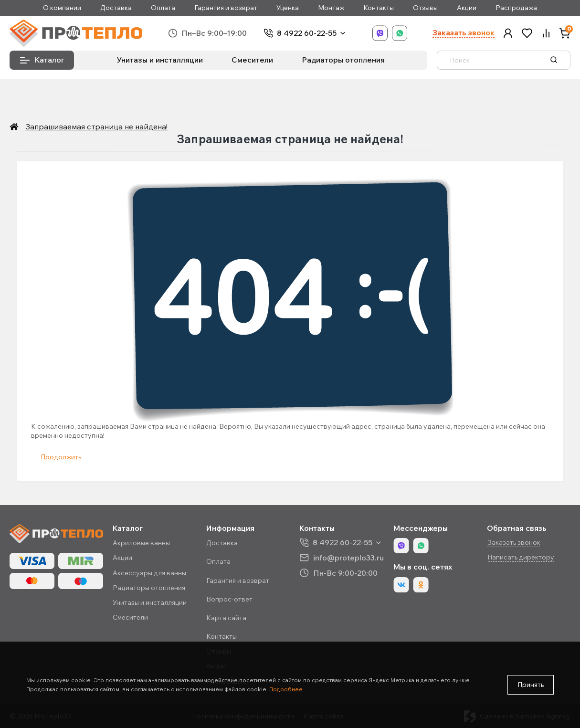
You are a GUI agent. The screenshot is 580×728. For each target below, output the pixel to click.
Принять (531, 685)
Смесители (252, 60)
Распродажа (516, 8)
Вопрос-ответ (229, 599)
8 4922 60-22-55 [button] (343, 543)
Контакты (379, 8)
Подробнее (286, 689)
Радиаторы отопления (343, 60)
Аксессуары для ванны (149, 573)
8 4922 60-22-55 (307, 33)
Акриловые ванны (141, 543)
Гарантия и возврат (226, 8)
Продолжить (61, 457)
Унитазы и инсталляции (160, 60)
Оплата (163, 8)
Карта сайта (226, 618)
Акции (467, 8)
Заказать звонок (464, 33)
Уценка (288, 8)
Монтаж (331, 8)
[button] (508, 33)
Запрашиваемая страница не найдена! (93, 127)
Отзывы (425, 8)
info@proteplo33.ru (348, 557)
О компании (62, 8)
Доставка (116, 8)
